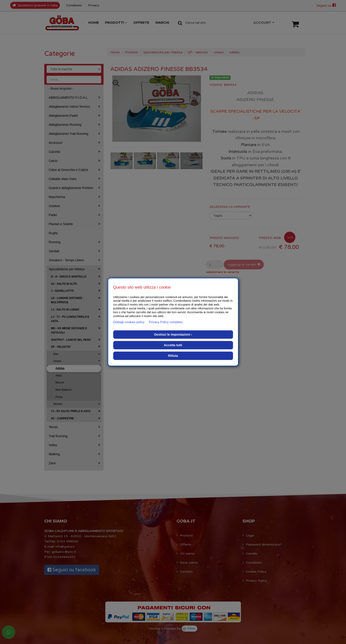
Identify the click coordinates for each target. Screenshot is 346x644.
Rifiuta (173, 356)
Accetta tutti (173, 345)
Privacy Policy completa (166, 322)
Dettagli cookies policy (129, 322)
